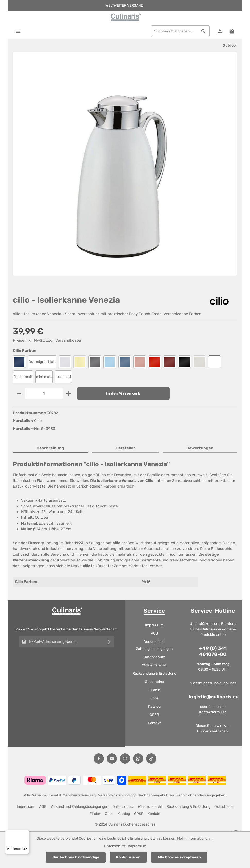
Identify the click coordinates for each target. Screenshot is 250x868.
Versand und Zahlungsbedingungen (154, 645)
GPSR (154, 715)
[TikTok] (151, 759)
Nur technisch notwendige (76, 857)
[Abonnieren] (109, 642)
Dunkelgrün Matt (42, 362)
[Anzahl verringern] (19, 394)
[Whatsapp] (138, 759)
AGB (154, 634)
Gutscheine (154, 682)
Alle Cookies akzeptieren (179, 857)
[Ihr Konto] (219, 31)
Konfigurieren (128, 857)
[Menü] (18, 31)
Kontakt (154, 723)
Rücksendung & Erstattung (154, 674)
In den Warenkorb (123, 394)
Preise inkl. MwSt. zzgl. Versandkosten (48, 341)
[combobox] (174, 31)
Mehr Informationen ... (195, 839)
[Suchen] (203, 31)
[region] (125, 169)
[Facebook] (99, 759)
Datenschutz (154, 657)
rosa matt (63, 377)
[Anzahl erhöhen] (69, 394)
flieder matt (23, 377)
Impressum (154, 625)
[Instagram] (125, 759)
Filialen (154, 690)
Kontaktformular (212, 712)
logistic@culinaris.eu (214, 697)
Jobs (154, 698)
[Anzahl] (44, 394)
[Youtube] (112, 759)
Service (154, 611)
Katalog (154, 707)
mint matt (44, 377)
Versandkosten (110, 796)
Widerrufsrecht (154, 666)
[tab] (50, 449)
